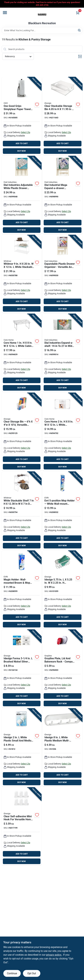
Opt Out (32, 973)
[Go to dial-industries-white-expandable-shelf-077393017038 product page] (62, 353)
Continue (12, 973)
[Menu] (5, 13)
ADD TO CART (22, 143)
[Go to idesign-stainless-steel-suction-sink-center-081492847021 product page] (62, 590)
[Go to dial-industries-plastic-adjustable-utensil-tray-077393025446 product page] (22, 195)
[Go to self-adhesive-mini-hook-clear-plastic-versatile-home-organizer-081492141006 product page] (22, 826)
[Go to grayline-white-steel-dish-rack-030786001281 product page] (62, 669)
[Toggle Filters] (80, 56)
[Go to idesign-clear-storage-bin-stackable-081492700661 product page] (62, 116)
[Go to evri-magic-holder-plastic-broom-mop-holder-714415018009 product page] (22, 590)
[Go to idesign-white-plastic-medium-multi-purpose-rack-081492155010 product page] (62, 747)
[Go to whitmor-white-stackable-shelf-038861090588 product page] (22, 511)
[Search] (79, 30)
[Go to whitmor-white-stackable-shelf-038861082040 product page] (22, 274)
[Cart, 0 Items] (78, 13)
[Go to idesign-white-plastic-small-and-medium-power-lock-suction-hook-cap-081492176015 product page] (22, 747)
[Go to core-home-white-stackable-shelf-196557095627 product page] (62, 432)
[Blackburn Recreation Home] (42, 15)
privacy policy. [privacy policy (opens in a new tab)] (54, 955)
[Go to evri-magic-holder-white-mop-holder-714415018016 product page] (62, 511)
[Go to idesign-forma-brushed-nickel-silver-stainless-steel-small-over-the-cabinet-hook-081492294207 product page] (22, 669)
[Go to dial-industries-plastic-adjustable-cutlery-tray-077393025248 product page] (62, 195)
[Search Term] (42, 30)
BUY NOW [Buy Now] (22, 151)
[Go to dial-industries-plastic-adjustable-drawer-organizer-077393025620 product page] (62, 274)
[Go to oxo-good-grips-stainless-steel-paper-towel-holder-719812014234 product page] (22, 116)
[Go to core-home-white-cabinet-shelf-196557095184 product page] (22, 353)
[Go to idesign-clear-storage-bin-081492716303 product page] (22, 432)
